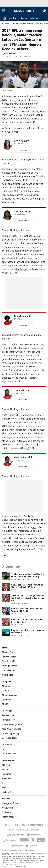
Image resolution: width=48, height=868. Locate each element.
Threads (6, 788)
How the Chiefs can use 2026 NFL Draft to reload (27, 621)
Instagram (7, 774)
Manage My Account (11, 803)
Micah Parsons (10, 273)
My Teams (7, 812)
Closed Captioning (10, 734)
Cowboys (31, 262)
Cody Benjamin (10, 54)
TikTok (5, 769)
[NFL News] (13, 18)
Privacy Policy (8, 720)
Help (4, 749)
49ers (37, 356)
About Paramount (10, 695)
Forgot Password (10, 817)
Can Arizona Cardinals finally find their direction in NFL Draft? (27, 586)
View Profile (23, 150)
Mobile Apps (8, 675)
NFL (39, 423)
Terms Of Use (8, 715)
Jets (34, 527)
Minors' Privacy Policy (12, 725)
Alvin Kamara (22, 141)
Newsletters (8, 808)
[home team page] (11, 146)
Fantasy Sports (9, 657)
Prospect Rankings (27, 24)
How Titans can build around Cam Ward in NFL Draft (27, 610)
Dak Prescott (22, 269)
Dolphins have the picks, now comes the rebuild (28, 632)
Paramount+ (8, 700)
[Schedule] (34, 18)
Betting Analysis (9, 666)
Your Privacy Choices (12, 729)
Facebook (6, 779)
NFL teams (14, 96)
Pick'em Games (9, 652)
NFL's (9, 236)
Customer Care (9, 754)
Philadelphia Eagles (16, 523)
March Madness (9, 670)
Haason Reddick (23, 458)
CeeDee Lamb (22, 212)
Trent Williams (22, 391)
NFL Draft (15, 24)
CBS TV (5, 704)
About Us (6, 686)
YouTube (6, 765)
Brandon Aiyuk (22, 316)
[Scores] (24, 18)
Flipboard (6, 792)
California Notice (10, 738)
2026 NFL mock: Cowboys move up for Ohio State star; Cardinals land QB (28, 598)
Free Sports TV (9, 661)
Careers (6, 691)
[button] (43, 18)
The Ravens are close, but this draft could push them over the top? (28, 575)
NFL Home (6, 24)
